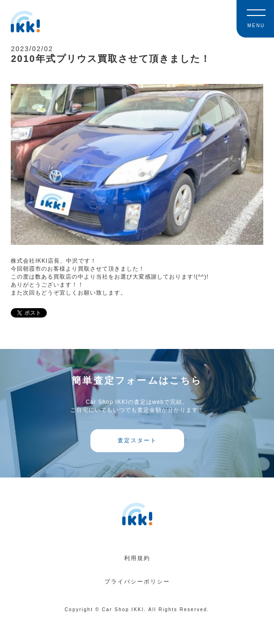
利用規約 (137, 558)
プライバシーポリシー (137, 582)
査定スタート (137, 440)
